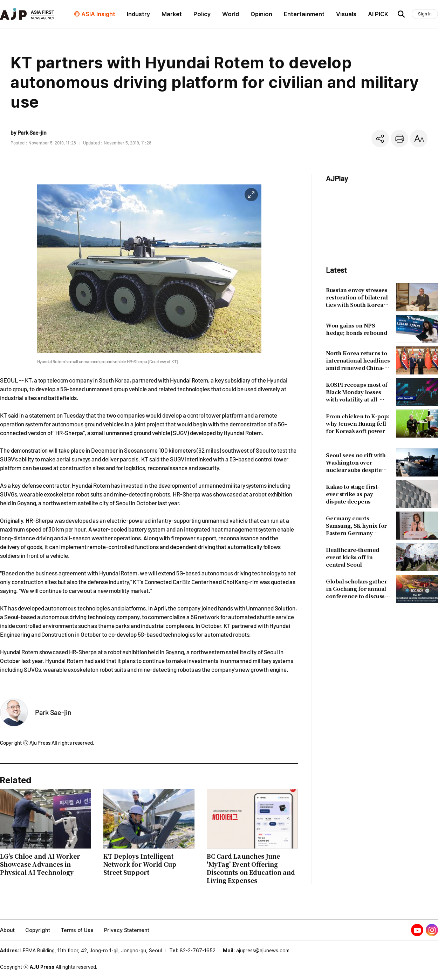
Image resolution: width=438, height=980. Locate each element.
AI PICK (378, 14)
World (231, 14)
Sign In (425, 14)
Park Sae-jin (53, 712)
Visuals (346, 14)
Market (172, 14)
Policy (202, 14)
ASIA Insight (98, 14)
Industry (138, 14)
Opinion (261, 14)
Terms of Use (77, 930)
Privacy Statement (127, 930)
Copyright (38, 930)
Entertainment (304, 14)
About (7, 930)
